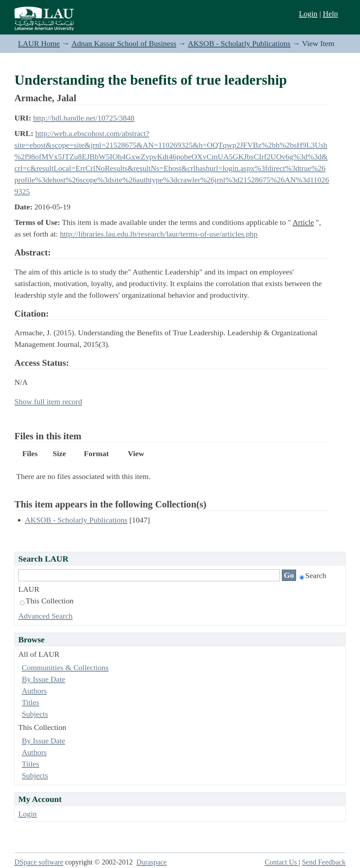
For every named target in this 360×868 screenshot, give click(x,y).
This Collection (47, 601)
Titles (30, 702)
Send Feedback (324, 862)
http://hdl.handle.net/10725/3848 (84, 118)
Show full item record (48, 401)
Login (308, 14)
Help (330, 14)
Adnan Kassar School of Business (124, 43)
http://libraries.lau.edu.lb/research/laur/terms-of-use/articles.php (159, 234)
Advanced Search (46, 616)
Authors (34, 691)
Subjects (35, 714)
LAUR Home (39, 43)
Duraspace (152, 862)
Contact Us (282, 862)
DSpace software (39, 862)
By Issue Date (43, 679)
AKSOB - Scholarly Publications (239, 43)
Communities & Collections (65, 668)
